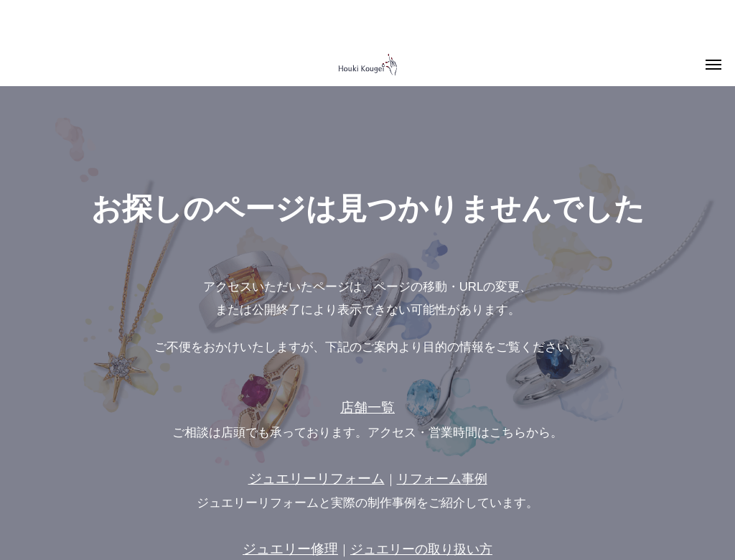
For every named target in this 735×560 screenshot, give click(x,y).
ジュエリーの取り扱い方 (421, 549)
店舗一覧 (367, 407)
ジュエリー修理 (290, 549)
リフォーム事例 (442, 479)
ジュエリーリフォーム (317, 479)
